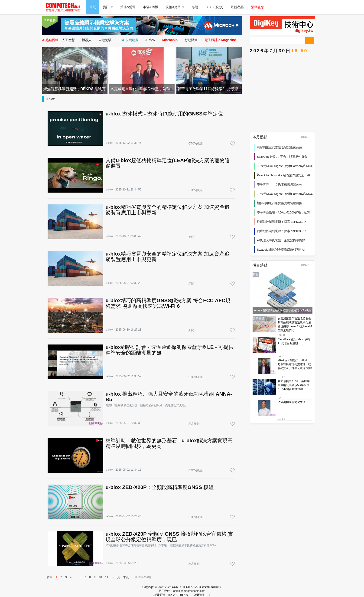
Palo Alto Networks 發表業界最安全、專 (284, 175)
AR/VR (150, 40)
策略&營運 (128, 7)
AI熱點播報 (50, 40)
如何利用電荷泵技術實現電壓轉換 (280, 203)
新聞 (191, 237)
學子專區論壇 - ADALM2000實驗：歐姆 (283, 212)
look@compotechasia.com (189, 591)
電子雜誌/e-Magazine (220, 40)
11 (107, 577)
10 (100, 577)
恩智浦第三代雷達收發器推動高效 (280, 147)
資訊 (108, 7)
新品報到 (194, 424)
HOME (307, 137)
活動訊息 (258, 7)
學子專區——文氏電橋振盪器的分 (280, 185)
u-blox (50, 99)
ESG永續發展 (129, 40)
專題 (195, 7)
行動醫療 (191, 40)
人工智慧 (68, 40)
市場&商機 (151, 7)
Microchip (170, 40)
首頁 (93, 7)
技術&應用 (175, 7)
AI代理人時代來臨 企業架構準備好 (281, 240)
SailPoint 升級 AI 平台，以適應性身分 (282, 157)
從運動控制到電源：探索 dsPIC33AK (282, 222)
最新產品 (237, 7)
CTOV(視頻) (214, 7)
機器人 (87, 40)
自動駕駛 (105, 40)
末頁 (126, 577)
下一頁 (116, 577)
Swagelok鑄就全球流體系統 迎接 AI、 (282, 250)
